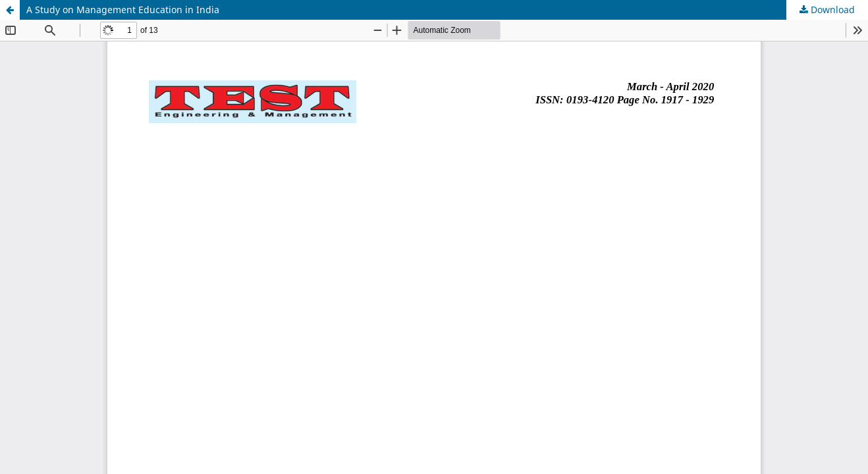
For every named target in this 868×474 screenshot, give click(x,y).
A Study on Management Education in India (123, 10)
